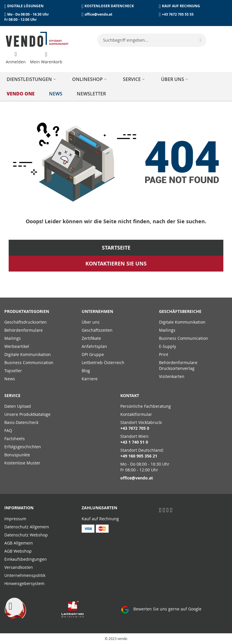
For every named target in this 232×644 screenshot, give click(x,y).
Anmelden (16, 62)
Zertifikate (91, 338)
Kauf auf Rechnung (100, 519)
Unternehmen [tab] (97, 311)
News (10, 379)
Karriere (90, 379)
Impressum (15, 519)
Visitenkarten (172, 376)
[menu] (116, 86)
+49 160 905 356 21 (139, 456)
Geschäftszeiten (97, 330)
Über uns (91, 322)
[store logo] (37, 39)
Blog (86, 371)
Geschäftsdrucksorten (26, 322)
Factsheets (15, 439)
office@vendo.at (98, 14)
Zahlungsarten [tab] (99, 508)
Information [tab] (19, 508)
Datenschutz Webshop (26, 535)
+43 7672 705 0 (135, 428)
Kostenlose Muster (22, 463)
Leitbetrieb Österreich (103, 362)
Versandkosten (19, 567)
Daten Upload (18, 406)
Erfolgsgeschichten (23, 447)
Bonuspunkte (17, 455)
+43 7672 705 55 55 (178, 14)
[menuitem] (32, 79)
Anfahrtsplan (94, 346)
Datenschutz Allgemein (27, 527)
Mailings (13, 338)
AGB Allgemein (19, 543)
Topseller (13, 371)
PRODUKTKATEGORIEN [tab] (27, 311)
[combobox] (152, 40)
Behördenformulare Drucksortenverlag (178, 365)
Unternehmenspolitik (25, 575)
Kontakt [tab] (130, 395)
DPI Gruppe (93, 354)
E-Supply (168, 346)
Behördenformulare (24, 330)
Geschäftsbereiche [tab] (180, 311)
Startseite (116, 248)
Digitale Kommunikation (28, 354)
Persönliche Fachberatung (146, 406)
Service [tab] (12, 395)
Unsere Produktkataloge (27, 414)
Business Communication (29, 362)
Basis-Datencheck (21, 422)
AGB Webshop (18, 551)
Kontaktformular (136, 414)
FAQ (8, 430)
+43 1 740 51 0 (134, 442)
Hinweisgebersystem (24, 583)
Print (164, 354)
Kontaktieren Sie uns (116, 264)
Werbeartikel (17, 346)
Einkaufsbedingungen (26, 559)
